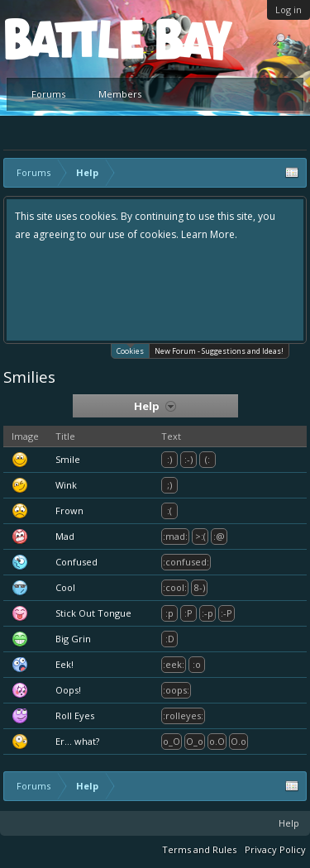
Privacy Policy (275, 849)
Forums (48, 94)
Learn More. (209, 234)
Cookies (130, 350)
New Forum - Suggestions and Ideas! (219, 351)
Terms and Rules (199, 849)
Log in (289, 10)
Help (289, 823)
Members (120, 94)
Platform (65, 38)
